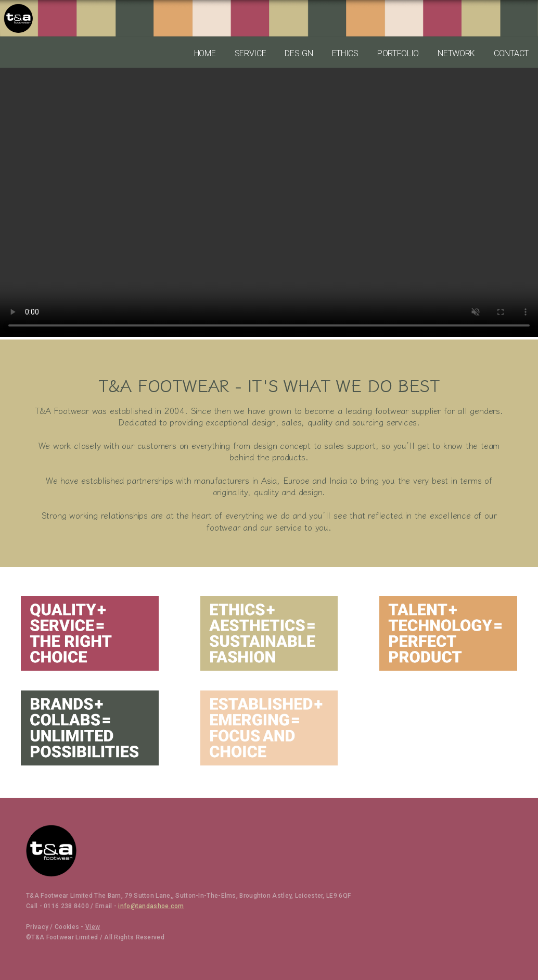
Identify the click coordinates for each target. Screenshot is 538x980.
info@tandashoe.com (151, 906)
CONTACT (511, 53)
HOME (205, 53)
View (93, 927)
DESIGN (299, 53)
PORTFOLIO (398, 53)
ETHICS (345, 53)
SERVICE (251, 53)
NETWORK (456, 53)
